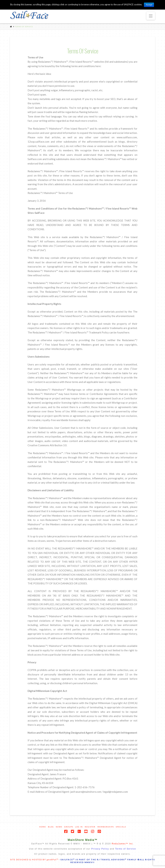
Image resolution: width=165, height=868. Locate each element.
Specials (121, 827)
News (59, 827)
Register (90, 827)
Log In (79, 827)
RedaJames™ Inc (122, 844)
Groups (69, 827)
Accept (149, 5)
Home (43, 827)
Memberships (106, 827)
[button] (151, 16)
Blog (51, 827)
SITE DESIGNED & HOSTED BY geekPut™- (35, 860)
